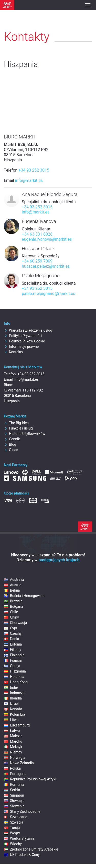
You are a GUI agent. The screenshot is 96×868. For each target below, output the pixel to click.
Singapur (14, 795)
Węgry (12, 833)
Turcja (12, 828)
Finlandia (14, 655)
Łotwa (12, 731)
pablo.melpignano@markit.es (48, 293)
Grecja (12, 666)
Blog (10, 444)
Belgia (12, 590)
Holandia (14, 677)
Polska (12, 768)
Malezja (13, 736)
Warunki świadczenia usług (28, 330)
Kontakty (13, 352)
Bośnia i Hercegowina (24, 596)
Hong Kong (16, 682)
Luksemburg (17, 725)
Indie (11, 687)
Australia (14, 580)
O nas (11, 450)
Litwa (11, 720)
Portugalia (15, 774)
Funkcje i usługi (19, 428)
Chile (11, 612)
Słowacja (14, 801)
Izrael (11, 704)
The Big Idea (16, 423)
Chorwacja (15, 623)
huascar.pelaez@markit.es (46, 266)
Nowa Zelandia (19, 763)
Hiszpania (15, 671)
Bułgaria (13, 606)
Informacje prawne (21, 347)
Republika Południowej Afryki (30, 779)
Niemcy (13, 752)
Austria (13, 585)
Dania (12, 639)
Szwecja (14, 822)
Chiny (11, 617)
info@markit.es (29, 180)
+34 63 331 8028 (37, 234)
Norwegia (15, 758)
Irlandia (13, 698)
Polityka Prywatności (23, 336)
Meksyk (13, 747)
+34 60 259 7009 (37, 261)
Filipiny (13, 650)
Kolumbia (14, 714)
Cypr (10, 628)
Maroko (13, 741)
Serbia (12, 790)
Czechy (13, 633)
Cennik (12, 439)
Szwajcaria (15, 817)
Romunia (14, 785)
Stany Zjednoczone (22, 811)
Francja (13, 660)
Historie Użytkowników (25, 434)
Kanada (13, 709)
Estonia (13, 644)
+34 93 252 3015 (34, 170)
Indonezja (15, 693)
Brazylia (13, 601)
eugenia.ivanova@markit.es (47, 239)
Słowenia (14, 806)
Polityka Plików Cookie (24, 341)
